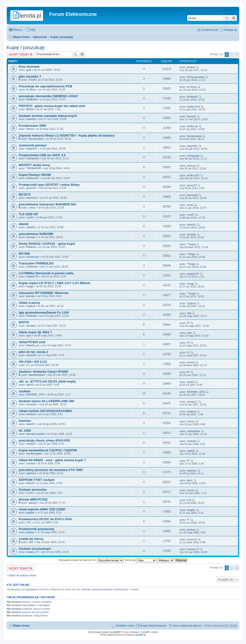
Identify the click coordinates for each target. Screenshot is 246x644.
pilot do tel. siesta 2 (33, 352)
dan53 (30, 385)
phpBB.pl (141, 635)
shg (189, 313)
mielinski (31, 316)
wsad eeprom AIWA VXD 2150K (42, 509)
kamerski (31, 198)
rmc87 (30, 217)
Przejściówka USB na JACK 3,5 (42, 155)
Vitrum (30, 129)
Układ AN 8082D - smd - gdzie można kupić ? (52, 460)
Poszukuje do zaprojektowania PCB (46, 86)
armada (31, 237)
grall (29, 70)
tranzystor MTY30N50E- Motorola (44, 293)
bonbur (191, 67)
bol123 (30, 483)
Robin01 (31, 247)
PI (188, 323)
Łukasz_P (32, 552)
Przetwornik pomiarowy (37, 529)
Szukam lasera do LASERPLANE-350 (46, 401)
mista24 (31, 444)
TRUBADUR (34, 168)
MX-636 (24, 253)
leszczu (191, 166)
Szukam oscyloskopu (35, 549)
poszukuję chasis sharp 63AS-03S (44, 440)
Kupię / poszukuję (62, 37)
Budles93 (32, 99)
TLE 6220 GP (28, 214)
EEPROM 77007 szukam (37, 480)
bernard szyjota (35, 434)
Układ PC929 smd (32, 342)
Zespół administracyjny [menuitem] (153, 626)
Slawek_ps (33, 345)
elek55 (191, 451)
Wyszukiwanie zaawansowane (234, 18)
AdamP (31, 424)
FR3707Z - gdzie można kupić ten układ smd (52, 106)
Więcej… (19, 30)
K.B (189, 500)
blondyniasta (36, 139)
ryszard (31, 463)
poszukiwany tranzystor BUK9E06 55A (48, 204)
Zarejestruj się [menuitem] (210, 30)
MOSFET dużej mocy (34, 165)
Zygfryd (31, 306)
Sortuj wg (140, 560)
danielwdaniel (37, 375)
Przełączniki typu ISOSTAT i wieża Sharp (49, 185)
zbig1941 (32, 149)
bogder (30, 513)
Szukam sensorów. (33, 490)
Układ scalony (29, 303)
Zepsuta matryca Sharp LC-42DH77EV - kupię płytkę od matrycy (67, 135)
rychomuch (33, 257)
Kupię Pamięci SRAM (35, 175)
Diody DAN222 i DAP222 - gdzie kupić (47, 244)
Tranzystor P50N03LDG (36, 263)
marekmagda (34, 453)
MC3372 (25, 194)
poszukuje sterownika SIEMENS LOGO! (48, 96)
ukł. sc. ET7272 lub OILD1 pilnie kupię (47, 381)
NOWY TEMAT (19, 54)
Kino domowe (29, 67)
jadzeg (32, 503)
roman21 (31, 404)
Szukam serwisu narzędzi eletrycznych (48, 116)
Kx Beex (31, 89)
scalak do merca (31, 539)
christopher (193, 431)
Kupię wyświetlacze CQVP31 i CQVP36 (48, 450)
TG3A (32, 80)
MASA (30, 109)
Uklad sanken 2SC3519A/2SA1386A (45, 411)
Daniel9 (31, 119)
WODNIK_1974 (35, 394)
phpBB (116, 632)
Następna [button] (237, 55)
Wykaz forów (21, 37)
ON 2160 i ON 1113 (33, 362)
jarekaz (30, 532)
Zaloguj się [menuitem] (231, 30)
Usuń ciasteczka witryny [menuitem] (187, 626)
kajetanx (31, 473)
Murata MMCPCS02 (33, 499)
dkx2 (190, 480)
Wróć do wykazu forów (23, 575)
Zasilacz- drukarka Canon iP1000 (43, 372)
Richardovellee (196, 77)
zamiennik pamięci (33, 145)
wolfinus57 (32, 178)
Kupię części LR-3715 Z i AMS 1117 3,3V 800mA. (55, 283)
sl (27, 365)
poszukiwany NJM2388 (36, 234)
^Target (191, 244)
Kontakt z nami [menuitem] (125, 626)
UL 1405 (25, 431)
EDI (31, 542)
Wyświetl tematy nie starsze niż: (91, 560)
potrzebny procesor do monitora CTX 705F (51, 470)
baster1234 (194, 107)
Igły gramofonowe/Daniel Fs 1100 (44, 313)
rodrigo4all (32, 158)
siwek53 (31, 355)
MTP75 (24, 322)
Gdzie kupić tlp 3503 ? (35, 332)
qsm (29, 335)
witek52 (31, 227)
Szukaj (227, 18)
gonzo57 (31, 188)
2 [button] (232, 55)
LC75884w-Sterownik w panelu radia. (46, 273)
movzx (191, 362)
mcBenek (32, 267)
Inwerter (25, 421)
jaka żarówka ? (30, 76)
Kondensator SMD (32, 126)
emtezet (31, 414)
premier (31, 296)
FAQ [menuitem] (33, 30)
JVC (29, 522)
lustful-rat (192, 126)
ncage (30, 286)
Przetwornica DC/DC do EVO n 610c (46, 519)
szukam (25, 391)
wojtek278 (32, 276)
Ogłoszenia (40, 37)
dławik (24, 224)
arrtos (32, 208)
